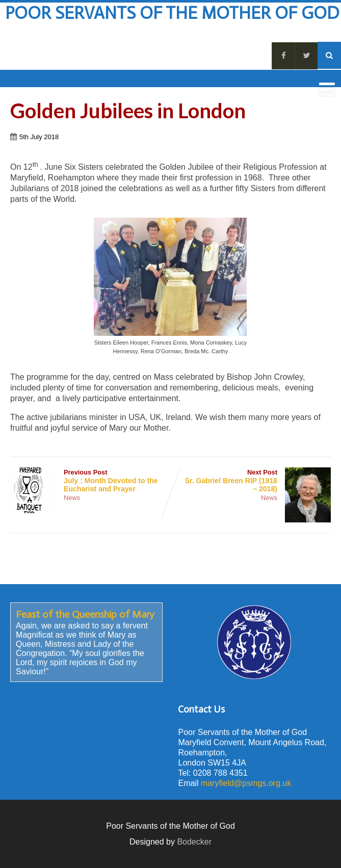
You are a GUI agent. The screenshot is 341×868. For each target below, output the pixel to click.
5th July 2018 (39, 137)
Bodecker (194, 842)
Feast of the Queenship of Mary (85, 614)
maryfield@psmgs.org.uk (246, 783)
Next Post (251, 481)
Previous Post (90, 481)
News (72, 498)
